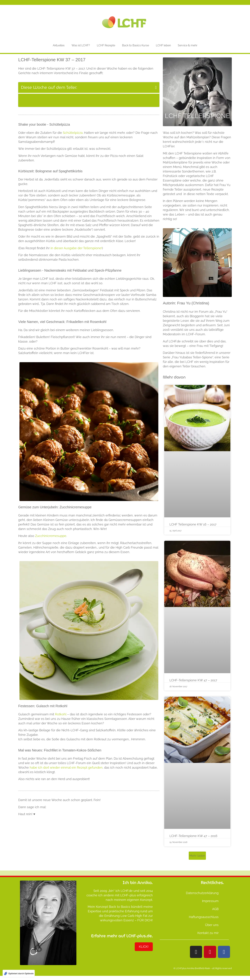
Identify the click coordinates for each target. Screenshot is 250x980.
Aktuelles (59, 45)
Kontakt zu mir (208, 933)
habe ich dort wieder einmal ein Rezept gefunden (66, 767)
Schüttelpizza (73, 133)
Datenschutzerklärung (202, 893)
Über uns (212, 925)
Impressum (210, 901)
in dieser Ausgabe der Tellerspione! (76, 248)
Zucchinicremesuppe (50, 536)
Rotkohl (61, 714)
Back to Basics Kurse (136, 45)
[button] (156, 87)
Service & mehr (188, 45)
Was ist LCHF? (81, 45)
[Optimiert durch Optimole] (19, 974)
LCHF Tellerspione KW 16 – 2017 (193, 524)
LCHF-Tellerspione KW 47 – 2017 (193, 680)
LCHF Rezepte (106, 45)
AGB (215, 909)
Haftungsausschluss (204, 917)
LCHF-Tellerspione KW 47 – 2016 (193, 836)
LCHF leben (163, 45)
